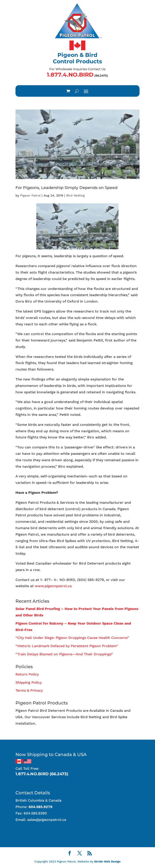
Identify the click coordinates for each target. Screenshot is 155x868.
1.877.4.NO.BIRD (70, 75)
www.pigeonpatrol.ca (53, 586)
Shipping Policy (29, 682)
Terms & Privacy (29, 690)
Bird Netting (76, 195)
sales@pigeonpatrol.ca (47, 820)
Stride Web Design (107, 861)
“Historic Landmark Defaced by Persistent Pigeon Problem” (67, 646)
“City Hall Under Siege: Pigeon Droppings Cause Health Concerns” (72, 638)
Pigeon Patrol (30, 195)
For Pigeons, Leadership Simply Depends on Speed (66, 188)
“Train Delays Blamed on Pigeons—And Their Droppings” (64, 654)
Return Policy (27, 674)
